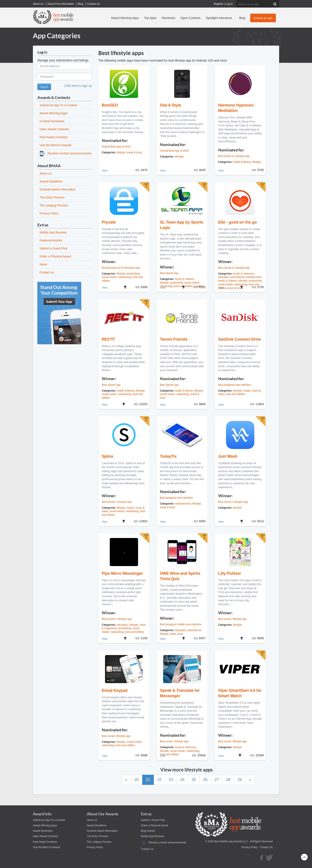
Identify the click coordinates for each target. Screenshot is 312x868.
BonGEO (110, 105)
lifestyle (121, 152)
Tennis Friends (174, 339)
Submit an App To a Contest (58, 105)
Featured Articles (51, 240)
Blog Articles (148, 831)
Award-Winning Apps (54, 113)
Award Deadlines (51, 181)
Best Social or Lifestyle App (234, 156)
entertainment (253, 277)
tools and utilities (235, 394)
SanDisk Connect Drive (240, 339)
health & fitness (242, 162)
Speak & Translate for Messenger (180, 693)
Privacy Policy (49, 213)
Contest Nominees (52, 121)
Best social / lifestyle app (232, 619)
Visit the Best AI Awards (55, 145)
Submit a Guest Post (53, 248)
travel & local (134, 152)
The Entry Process (52, 197)
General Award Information (57, 189)
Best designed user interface (235, 385)
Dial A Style (170, 105)
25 (194, 780)
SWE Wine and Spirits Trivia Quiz (180, 576)
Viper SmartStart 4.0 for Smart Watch (240, 693)
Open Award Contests (54, 129)
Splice (107, 456)
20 (137, 780)
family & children (185, 279)
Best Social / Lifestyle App (117, 502)
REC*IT (108, 339)
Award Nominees (43, 831)
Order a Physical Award (55, 256)
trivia (180, 634)
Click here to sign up (78, 86)
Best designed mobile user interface (181, 624)
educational (237, 277)
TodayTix (168, 456)
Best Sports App (169, 273)
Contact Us (266, 847)
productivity (133, 274)
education (224, 277)
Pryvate (109, 222)
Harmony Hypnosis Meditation (236, 108)
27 (217, 780)
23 (171, 780)
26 (205, 780)
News (43, 264)
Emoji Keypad (115, 690)
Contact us (47, 272)
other (173, 634)
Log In (229, 4)
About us (45, 173)
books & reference (244, 274)
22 (159, 780)
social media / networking (116, 277)
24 (182, 780)
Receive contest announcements (65, 153)
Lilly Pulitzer (230, 573)
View (105, 171)
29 (240, 780)
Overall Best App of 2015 (116, 147)
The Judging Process (54, 205)
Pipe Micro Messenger (122, 573)
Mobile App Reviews (53, 232)
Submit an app (263, 18)
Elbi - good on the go (238, 222)
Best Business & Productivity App (121, 268)
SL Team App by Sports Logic (182, 225)
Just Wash (228, 456)
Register (219, 4)
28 (228, 780)
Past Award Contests (54, 137)
